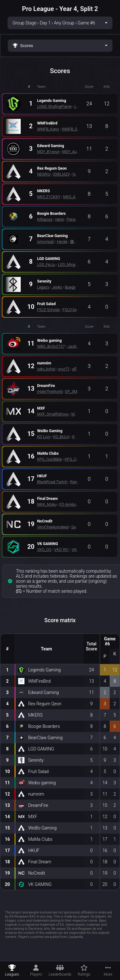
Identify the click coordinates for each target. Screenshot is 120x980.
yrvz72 (64, 369)
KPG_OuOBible (49, 459)
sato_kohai (46, 369)
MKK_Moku (47, 504)
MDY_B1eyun (48, 152)
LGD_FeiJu (46, 265)
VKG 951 (62, 550)
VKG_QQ (44, 550)
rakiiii (60, 219)
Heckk (62, 242)
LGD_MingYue (70, 265)
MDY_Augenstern (77, 152)
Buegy (70, 287)
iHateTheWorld (50, 392)
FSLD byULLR (74, 310)
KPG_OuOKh (75, 459)
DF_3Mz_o (74, 392)
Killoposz (45, 219)
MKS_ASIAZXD (76, 197)
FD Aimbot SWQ (73, 504)
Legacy (43, 287)
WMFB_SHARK (74, 129)
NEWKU (44, 174)
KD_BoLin (61, 437)
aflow (77, 369)
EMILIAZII (62, 174)
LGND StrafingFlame (54, 106)
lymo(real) (45, 242)
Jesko (57, 287)
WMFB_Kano (48, 129)
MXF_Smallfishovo (53, 414)
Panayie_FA (76, 219)
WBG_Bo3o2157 (51, 346)
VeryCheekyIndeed (53, 527)
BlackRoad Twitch (52, 482)
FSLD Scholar (48, 310)
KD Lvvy (44, 437)
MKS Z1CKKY (49, 197)
